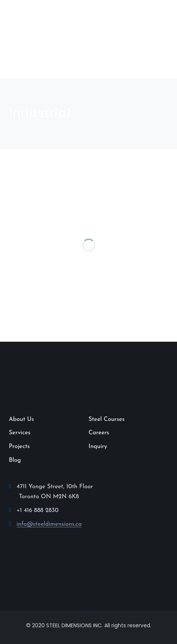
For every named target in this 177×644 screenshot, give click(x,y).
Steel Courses (107, 419)
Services (20, 433)
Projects (19, 447)
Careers (99, 433)
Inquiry (98, 447)
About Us (21, 419)
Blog (15, 460)
